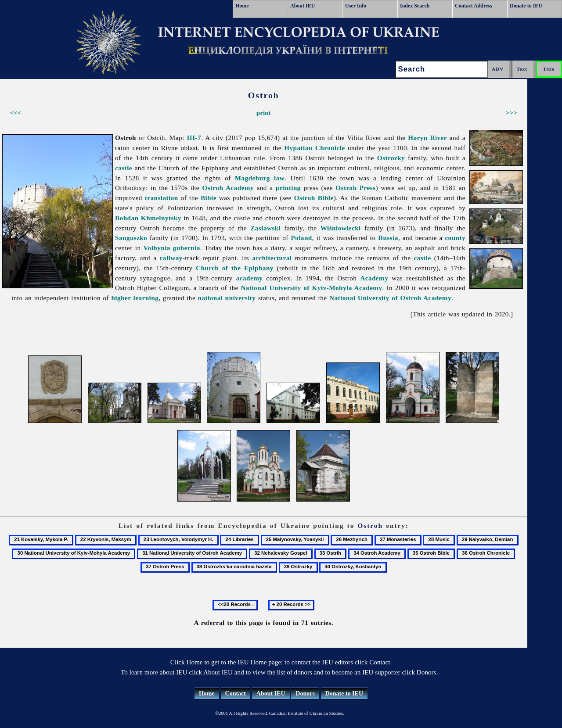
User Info (356, 6)
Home (242, 6)
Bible (209, 198)
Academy (374, 278)
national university (227, 298)
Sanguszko (131, 238)
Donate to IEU (526, 6)
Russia (388, 238)
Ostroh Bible (314, 198)
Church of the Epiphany (235, 268)
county (455, 238)
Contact (236, 694)
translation (162, 198)
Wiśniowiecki (341, 228)
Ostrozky (391, 158)
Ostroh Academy (228, 188)
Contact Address (474, 6)
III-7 (194, 138)
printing (288, 188)
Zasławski (265, 228)
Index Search (415, 6)
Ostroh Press (355, 188)
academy (250, 278)
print (264, 113)
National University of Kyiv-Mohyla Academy (311, 288)
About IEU (303, 6)
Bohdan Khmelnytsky (148, 218)
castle (124, 168)
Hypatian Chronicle (315, 148)
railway (171, 258)
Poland (301, 238)
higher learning (135, 298)
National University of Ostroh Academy (390, 298)
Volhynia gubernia (172, 248)
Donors (305, 694)
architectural (272, 258)
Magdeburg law (260, 178)
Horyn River (427, 138)
